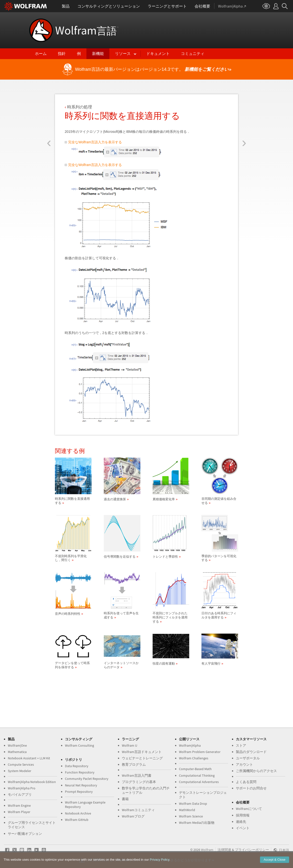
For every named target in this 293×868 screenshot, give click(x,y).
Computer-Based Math (195, 769)
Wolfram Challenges (194, 758)
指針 (62, 54)
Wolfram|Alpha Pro (22, 788)
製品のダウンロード (251, 752)
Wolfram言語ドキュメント (142, 752)
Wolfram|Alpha (190, 745)
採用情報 (243, 815)
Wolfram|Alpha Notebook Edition (32, 782)
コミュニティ (193, 54)
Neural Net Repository (81, 785)
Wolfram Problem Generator (200, 752)
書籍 (125, 799)
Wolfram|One (17, 745)
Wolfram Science (191, 816)
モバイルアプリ (20, 795)
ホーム (41, 54)
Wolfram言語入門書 (137, 775)
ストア (241, 745)
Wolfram (87, 30)
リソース (123, 54)
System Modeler (20, 771)
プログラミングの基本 (139, 782)
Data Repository (77, 766)
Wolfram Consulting (79, 745)
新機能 (98, 54)
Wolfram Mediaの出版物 (197, 823)
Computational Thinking (197, 775)
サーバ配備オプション (25, 834)
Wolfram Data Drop (193, 804)
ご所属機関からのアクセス (256, 771)
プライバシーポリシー (252, 850)
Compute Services (21, 764)
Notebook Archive (78, 813)
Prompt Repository (79, 792)
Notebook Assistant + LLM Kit (29, 758)
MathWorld (187, 810)
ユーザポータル (248, 758)
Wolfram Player (19, 812)
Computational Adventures (199, 782)
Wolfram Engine (19, 805)
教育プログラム (134, 764)
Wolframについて (249, 809)
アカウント (244, 764)
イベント (243, 828)
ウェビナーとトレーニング (142, 758)
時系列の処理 (80, 107)
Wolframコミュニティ (138, 810)
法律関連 (224, 850)
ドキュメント (158, 54)
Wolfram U (130, 745)
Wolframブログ (133, 816)
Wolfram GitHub (77, 820)
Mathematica (17, 752)
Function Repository (80, 772)
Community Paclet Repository (87, 779)
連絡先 (241, 822)
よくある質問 (246, 782)
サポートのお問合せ (251, 788)
